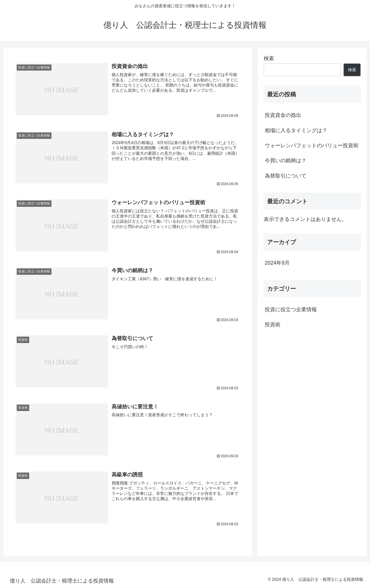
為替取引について (286, 176)
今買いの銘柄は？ (286, 161)
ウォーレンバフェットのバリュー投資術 (312, 145)
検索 (269, 58)
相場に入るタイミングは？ (296, 130)
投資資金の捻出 (283, 115)
